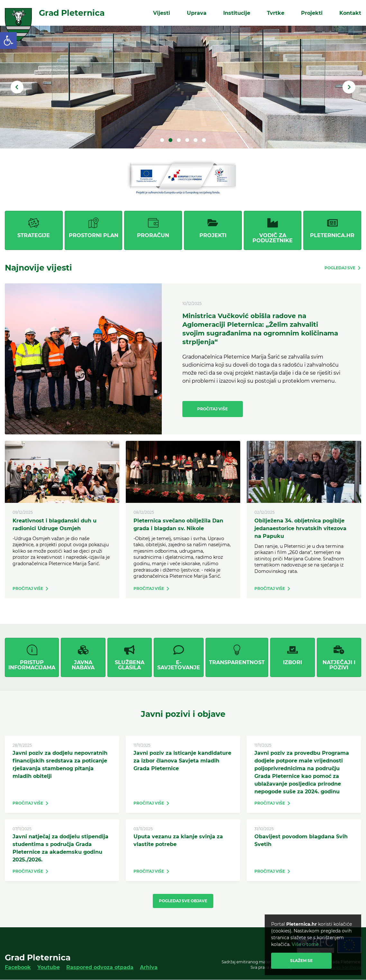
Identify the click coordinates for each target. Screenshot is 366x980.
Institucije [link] (237, 13)
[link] (8, 40)
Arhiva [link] (149, 968)
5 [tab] (196, 140)
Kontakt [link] (350, 13)
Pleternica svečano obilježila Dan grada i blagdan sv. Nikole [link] (178, 525)
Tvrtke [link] (276, 13)
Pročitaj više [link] (212, 409)
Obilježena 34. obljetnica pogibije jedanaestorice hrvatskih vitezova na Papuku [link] (300, 528)
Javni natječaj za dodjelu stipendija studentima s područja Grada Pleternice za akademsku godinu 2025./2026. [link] (60, 848)
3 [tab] (179, 140)
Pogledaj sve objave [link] (183, 901)
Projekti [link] (312, 13)
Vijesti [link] (162, 13)
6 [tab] (204, 140)
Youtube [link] (49, 968)
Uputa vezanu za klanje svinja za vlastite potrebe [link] (178, 840)
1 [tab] (162, 140)
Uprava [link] (197, 13)
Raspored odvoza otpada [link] (100, 968)
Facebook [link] (18, 968)
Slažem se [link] (301, 961)
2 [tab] (170, 140)
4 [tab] (187, 140)
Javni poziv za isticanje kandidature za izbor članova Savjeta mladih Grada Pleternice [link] (182, 761)
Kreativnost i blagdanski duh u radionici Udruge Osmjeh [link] (55, 525)
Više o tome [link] (305, 944)
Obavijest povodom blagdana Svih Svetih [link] (301, 840)
